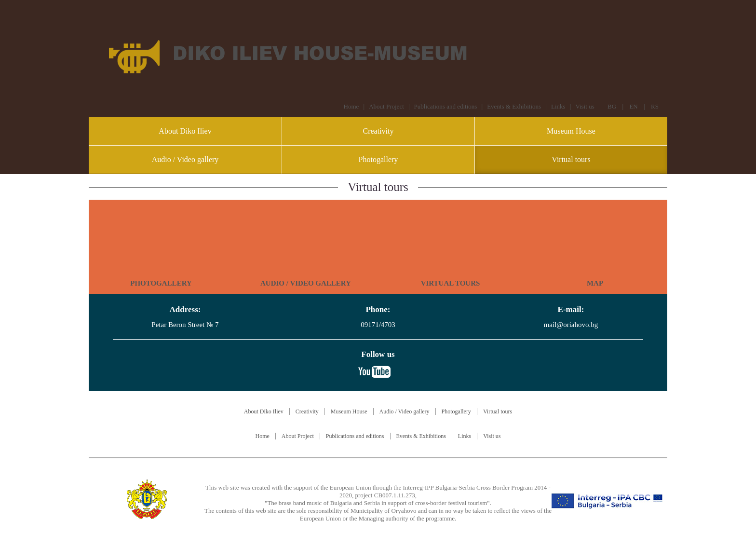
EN (633, 106)
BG (612, 106)
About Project (386, 106)
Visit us (585, 106)
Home (351, 106)
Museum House (571, 131)
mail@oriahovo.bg (571, 325)
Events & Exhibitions (514, 106)
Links (558, 106)
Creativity (378, 131)
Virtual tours (571, 159)
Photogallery (378, 159)
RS (655, 106)
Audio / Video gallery (185, 159)
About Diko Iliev (185, 131)
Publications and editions (446, 106)
